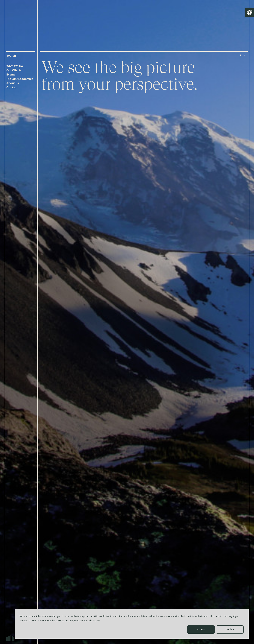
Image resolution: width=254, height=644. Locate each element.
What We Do (15, 66)
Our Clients (14, 71)
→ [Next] (244, 55)
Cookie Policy (92, 620)
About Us (13, 83)
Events (11, 75)
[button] (250, 12)
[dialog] (132, 624)
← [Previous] (241, 55)
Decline (230, 629)
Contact (12, 88)
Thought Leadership (20, 79)
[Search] (21, 56)
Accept (201, 629)
